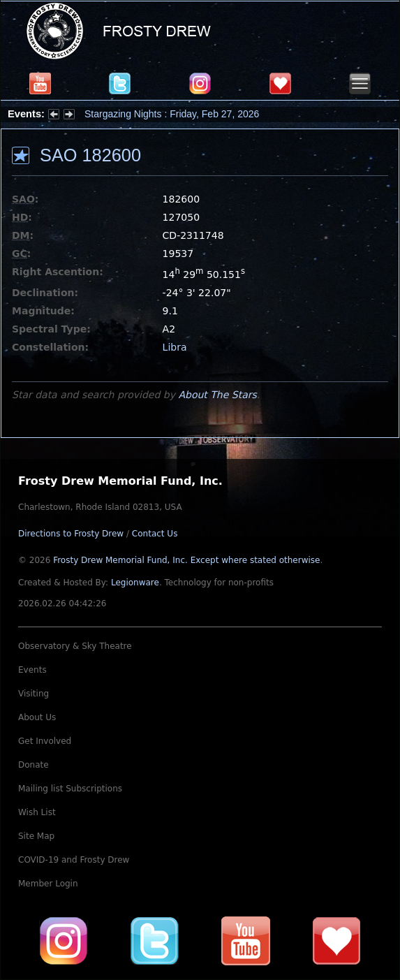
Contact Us (155, 534)
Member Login (48, 884)
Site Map (36, 836)
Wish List (37, 812)
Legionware (135, 583)
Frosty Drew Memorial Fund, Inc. (186, 560)
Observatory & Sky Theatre (75, 646)
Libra (175, 347)
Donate (34, 765)
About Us (37, 717)
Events (32, 670)
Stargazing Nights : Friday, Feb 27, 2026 (172, 114)
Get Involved (45, 741)
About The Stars (217, 395)
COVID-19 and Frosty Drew (74, 860)
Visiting (34, 694)
